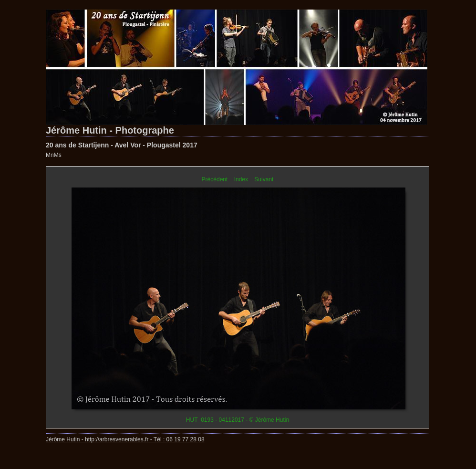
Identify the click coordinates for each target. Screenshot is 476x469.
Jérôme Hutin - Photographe (110, 130)
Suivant (264, 179)
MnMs (54, 155)
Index (241, 179)
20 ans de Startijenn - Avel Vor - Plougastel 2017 (122, 145)
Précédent (215, 179)
